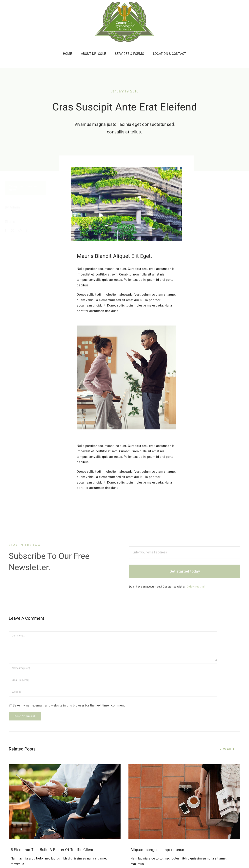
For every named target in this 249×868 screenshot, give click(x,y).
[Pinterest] (29, 231)
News (15, 190)
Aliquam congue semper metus (157, 850)
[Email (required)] (113, 682)
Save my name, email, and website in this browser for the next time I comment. (69, 707)
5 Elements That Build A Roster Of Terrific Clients (53, 850)
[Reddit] (22, 231)
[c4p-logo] (124, 3)
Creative (34, 186)
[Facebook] (8, 231)
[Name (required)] (113, 670)
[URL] (113, 694)
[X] (15, 231)
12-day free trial (195, 588)
